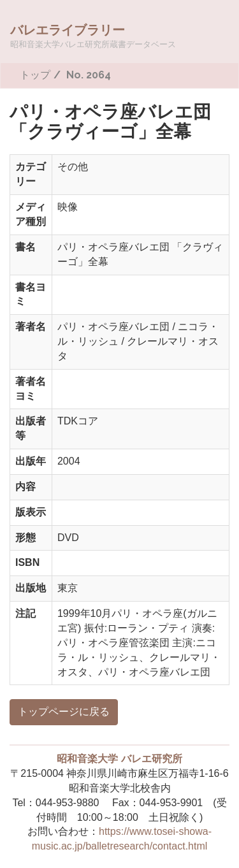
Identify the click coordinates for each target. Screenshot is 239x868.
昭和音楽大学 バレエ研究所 (119, 759)
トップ (35, 75)
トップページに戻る (64, 712)
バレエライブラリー (93, 35)
